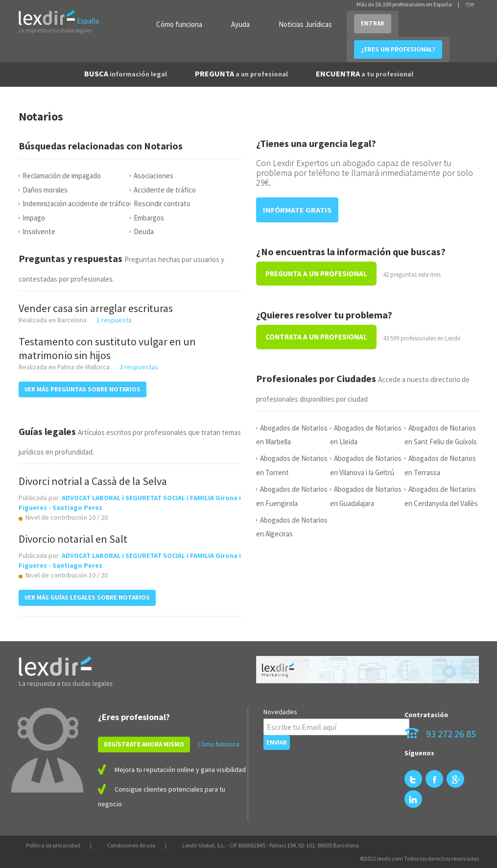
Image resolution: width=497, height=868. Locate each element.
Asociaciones (154, 176)
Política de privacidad (53, 845)
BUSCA (126, 73)
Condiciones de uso (131, 845)
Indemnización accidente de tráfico (76, 204)
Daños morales (45, 190)
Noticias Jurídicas (305, 24)
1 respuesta (114, 320)
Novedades (280, 712)
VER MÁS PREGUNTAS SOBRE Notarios (83, 389)
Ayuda (240, 24)
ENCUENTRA (365, 73)
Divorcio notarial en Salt (73, 539)
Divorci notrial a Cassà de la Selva (93, 481)
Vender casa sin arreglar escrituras (96, 308)
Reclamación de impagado (62, 176)
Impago (34, 218)
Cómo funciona (179, 24)
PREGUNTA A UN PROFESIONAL (316, 274)
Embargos (149, 218)
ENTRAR (373, 23)
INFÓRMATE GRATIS (297, 210)
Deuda (144, 231)
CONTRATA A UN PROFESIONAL (316, 337)
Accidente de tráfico (165, 190)
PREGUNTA (241, 73)
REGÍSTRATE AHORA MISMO (144, 744)
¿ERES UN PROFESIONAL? (398, 49)
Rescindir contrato (162, 204)
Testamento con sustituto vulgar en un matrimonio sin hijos (107, 348)
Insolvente (39, 231)
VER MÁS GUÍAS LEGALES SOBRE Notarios (87, 597)
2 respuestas (139, 367)
